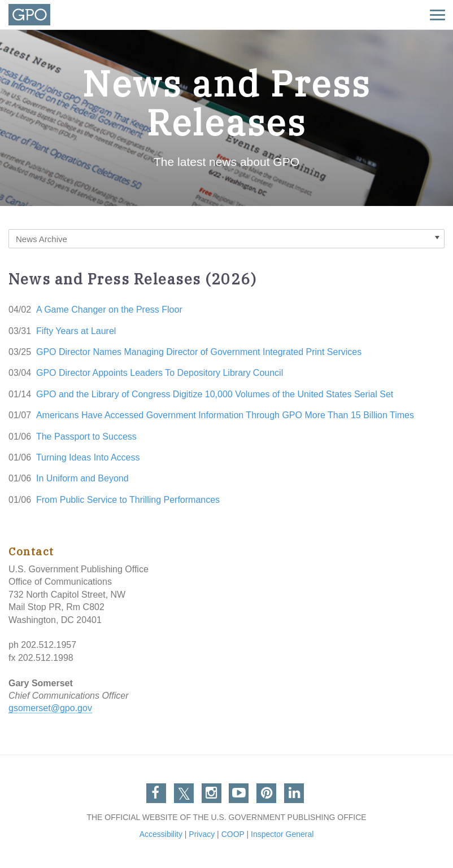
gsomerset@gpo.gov (50, 708)
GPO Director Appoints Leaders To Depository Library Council (160, 373)
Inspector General (282, 834)
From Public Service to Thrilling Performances (128, 500)
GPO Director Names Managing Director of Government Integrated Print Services (199, 352)
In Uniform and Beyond (82, 478)
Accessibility (161, 834)
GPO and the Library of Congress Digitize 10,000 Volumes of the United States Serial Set (215, 394)
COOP (233, 834)
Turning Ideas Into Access (88, 457)
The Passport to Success (86, 437)
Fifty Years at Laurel (76, 331)
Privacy (202, 834)
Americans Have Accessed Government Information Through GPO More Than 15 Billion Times (225, 415)
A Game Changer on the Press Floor (109, 310)
